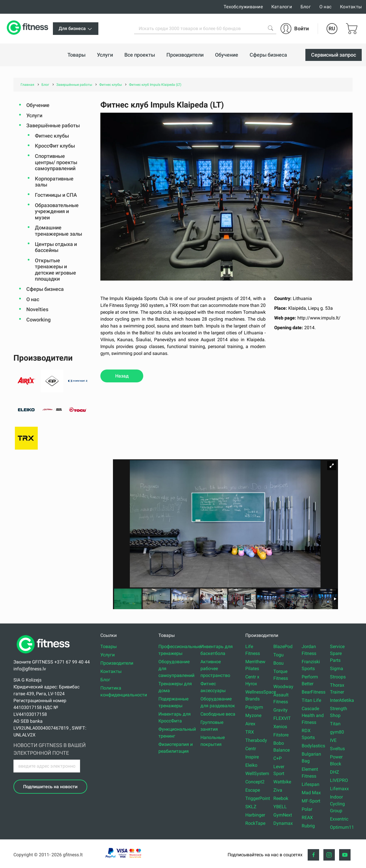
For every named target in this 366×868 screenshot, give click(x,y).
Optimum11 (342, 827)
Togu (279, 655)
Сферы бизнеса (45, 289)
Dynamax (283, 823)
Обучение (38, 105)
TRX (250, 732)
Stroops (338, 677)
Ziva (278, 790)
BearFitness (314, 692)
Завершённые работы (53, 125)
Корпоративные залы (54, 182)
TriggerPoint (258, 798)
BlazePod (283, 646)
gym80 (337, 732)
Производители (117, 663)
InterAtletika (342, 700)
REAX (307, 818)
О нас (325, 7)
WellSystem (257, 773)
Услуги (34, 115)
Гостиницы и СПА (56, 195)
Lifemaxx (339, 789)
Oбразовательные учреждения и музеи (57, 211)
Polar (307, 809)
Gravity (281, 710)
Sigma (337, 669)
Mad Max (311, 793)
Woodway (283, 687)
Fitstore (281, 735)
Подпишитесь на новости (50, 787)
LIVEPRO (339, 780)
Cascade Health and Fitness (313, 715)
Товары (109, 646)
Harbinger (255, 815)
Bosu (279, 663)
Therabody (256, 740)
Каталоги (282, 7)
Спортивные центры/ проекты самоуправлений (56, 162)
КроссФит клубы (55, 146)
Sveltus (337, 749)
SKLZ (251, 807)
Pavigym (254, 707)
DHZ (335, 772)
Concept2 (255, 782)
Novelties (37, 309)
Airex (250, 724)
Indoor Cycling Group (337, 804)
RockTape (255, 823)
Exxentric (339, 819)
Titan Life (311, 700)
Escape (253, 790)
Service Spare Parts (337, 653)
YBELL (280, 807)
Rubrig (308, 826)
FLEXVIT (282, 718)
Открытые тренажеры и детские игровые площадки (55, 270)
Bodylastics (313, 746)
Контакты (351, 7)
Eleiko (251, 765)
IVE (333, 740)
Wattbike (282, 782)
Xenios (280, 727)
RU (332, 28)
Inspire (252, 757)
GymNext (283, 815)
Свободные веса (218, 714)
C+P (278, 758)
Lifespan (311, 784)
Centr (251, 749)
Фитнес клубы (52, 136)
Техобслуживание (243, 7)
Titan (335, 724)
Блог (306, 7)
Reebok (281, 798)
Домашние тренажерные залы (58, 231)
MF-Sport (311, 801)
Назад (122, 376)
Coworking (38, 320)
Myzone (253, 715)
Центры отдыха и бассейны (56, 247)
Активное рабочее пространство (215, 669)
